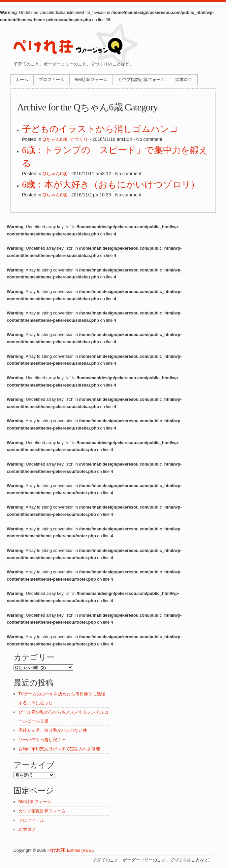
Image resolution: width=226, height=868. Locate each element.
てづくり (79, 139)
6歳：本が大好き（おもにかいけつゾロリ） (111, 185)
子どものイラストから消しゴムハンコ (100, 129)
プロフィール (51, 80)
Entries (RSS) (80, 850)
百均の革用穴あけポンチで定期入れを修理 (59, 749)
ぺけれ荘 (56, 850)
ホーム (22, 80)
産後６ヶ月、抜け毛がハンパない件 (53, 730)
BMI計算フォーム (91, 80)
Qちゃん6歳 (55, 139)
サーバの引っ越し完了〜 (42, 740)
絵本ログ (184, 80)
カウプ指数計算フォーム (141, 80)
